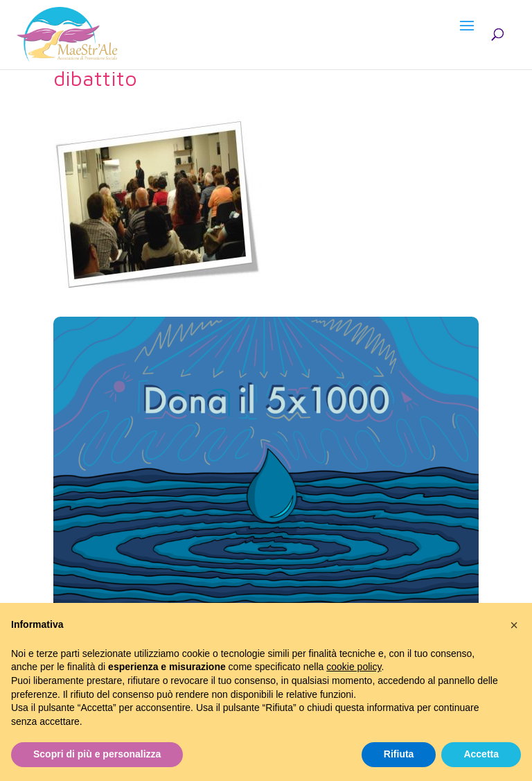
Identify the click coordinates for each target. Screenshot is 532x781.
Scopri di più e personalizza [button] (97, 754)
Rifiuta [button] (399, 754)
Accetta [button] (481, 754)
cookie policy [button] (354, 667)
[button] (514, 625)
